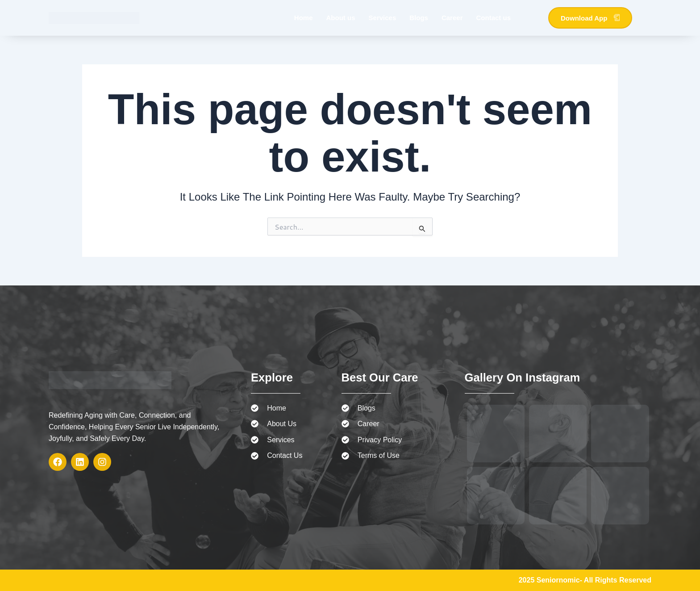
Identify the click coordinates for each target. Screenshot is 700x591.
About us (341, 18)
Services (383, 18)
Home (304, 18)
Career (452, 18)
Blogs (419, 18)
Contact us (493, 18)
